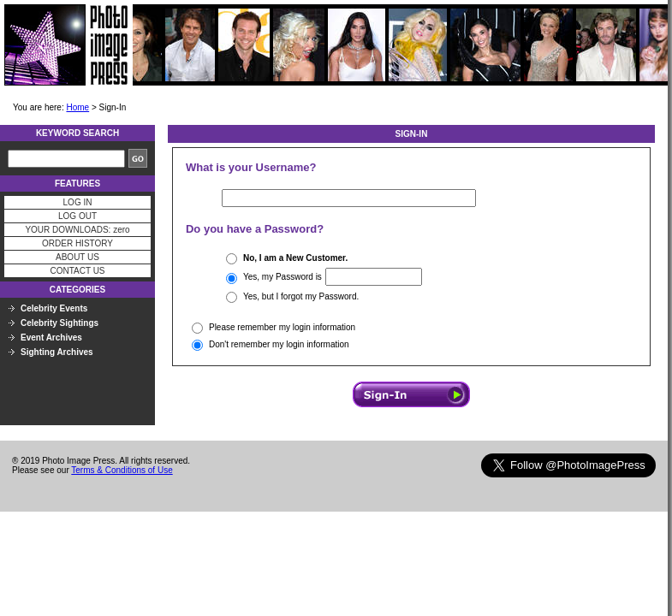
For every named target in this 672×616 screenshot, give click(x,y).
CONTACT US (77, 271)
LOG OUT (77, 216)
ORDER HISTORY (77, 243)
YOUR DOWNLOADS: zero (77, 230)
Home (77, 107)
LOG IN (78, 202)
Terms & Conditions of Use (122, 470)
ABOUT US (77, 257)
